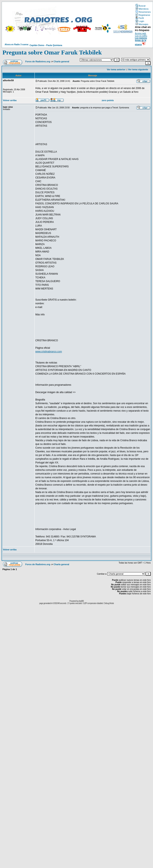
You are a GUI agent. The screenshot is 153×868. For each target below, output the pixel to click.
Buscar (141, 6)
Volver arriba (10, 100)
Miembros (142, 9)
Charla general (61, 61)
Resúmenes (143, 12)
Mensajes (142, 24)
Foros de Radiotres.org (38, 61)
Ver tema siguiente (138, 69)
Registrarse (143, 15)
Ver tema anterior (116, 69)
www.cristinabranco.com (49, 352)
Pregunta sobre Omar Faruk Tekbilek (52, 52)
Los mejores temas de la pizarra (141, 41)
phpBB (81, 601)
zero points (108, 100)
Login (140, 21)
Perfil (140, 18)
